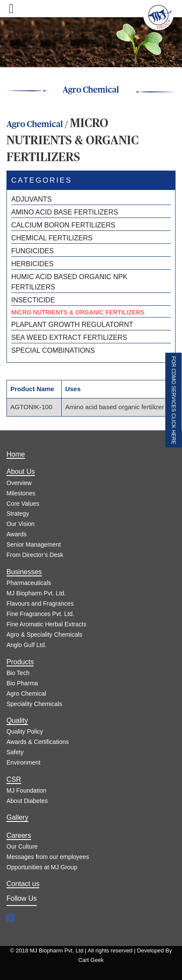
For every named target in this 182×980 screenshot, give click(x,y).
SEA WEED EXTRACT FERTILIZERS (69, 338)
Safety (15, 752)
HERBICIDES (32, 264)
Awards (16, 534)
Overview (19, 483)
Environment (24, 762)
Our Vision (20, 524)
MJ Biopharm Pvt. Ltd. (36, 593)
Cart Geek (91, 960)
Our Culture (22, 846)
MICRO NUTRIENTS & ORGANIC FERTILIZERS (78, 312)
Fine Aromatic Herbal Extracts (46, 624)
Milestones (21, 493)
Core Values (23, 504)
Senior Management (34, 544)
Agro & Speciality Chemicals (44, 635)
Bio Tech (18, 673)
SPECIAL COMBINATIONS (53, 350)
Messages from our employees (48, 857)
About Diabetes (27, 801)
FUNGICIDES (33, 251)
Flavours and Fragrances (40, 604)
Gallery (17, 817)
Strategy (18, 513)
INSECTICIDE (33, 300)
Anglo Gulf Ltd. (27, 645)
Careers (19, 835)
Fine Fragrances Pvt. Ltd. (40, 614)
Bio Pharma (22, 683)
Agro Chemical (26, 694)
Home (16, 454)
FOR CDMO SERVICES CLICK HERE (173, 400)
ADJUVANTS (31, 199)
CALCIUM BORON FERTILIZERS (63, 225)
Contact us (23, 884)
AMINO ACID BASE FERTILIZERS (65, 212)
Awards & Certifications (38, 742)
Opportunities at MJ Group (42, 867)
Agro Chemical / (38, 124)
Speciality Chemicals (34, 704)
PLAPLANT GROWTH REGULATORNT (72, 325)
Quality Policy (25, 731)
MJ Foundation (27, 790)
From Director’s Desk (35, 555)
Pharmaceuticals (29, 583)
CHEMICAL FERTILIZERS (52, 238)
